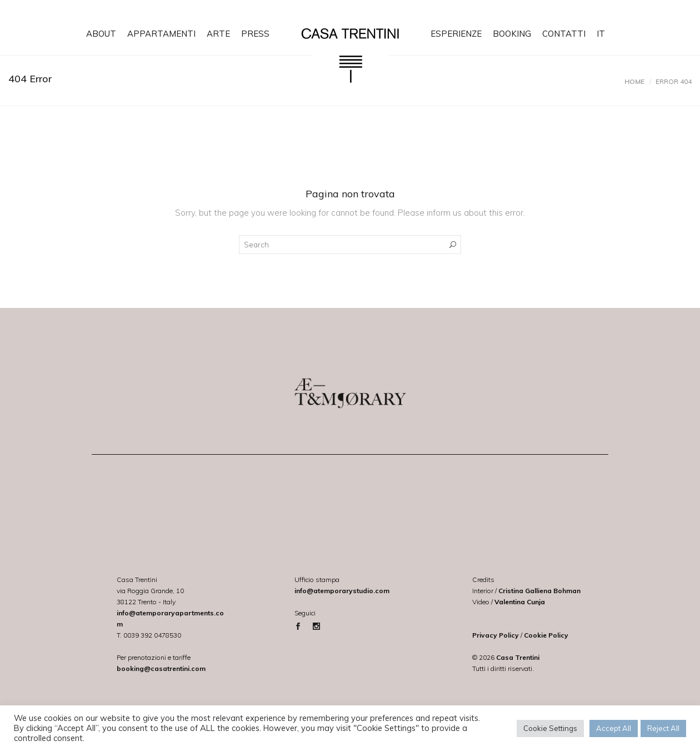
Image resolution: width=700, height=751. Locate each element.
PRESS (255, 34)
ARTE (218, 34)
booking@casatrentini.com (161, 668)
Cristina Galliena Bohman (539, 591)
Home (634, 81)
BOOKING (512, 34)
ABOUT (101, 34)
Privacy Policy (496, 635)
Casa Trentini (518, 657)
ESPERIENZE (456, 34)
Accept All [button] (614, 728)
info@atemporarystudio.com (342, 591)
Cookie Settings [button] (550, 728)
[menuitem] (601, 28)
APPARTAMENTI (161, 34)
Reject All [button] (663, 728)
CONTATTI (564, 34)
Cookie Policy (546, 635)
